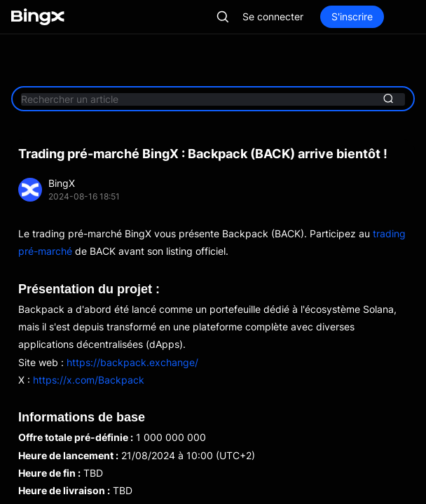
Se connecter (273, 16)
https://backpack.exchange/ (132, 362)
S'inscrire (352, 16)
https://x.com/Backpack (89, 380)
